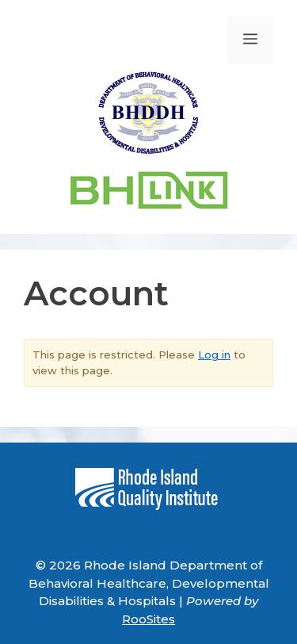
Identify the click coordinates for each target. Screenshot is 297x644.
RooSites (148, 619)
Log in (214, 355)
